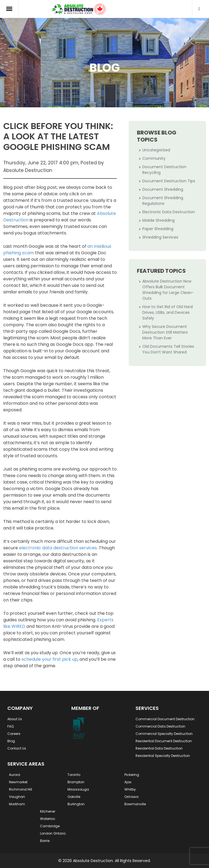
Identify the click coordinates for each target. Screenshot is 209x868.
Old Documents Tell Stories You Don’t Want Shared (168, 349)
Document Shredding (163, 189)
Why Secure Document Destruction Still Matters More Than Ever (165, 332)
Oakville (74, 797)
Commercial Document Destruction (165, 719)
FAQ (10, 726)
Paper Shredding (158, 229)
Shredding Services (160, 237)
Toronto (74, 775)
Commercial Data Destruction (160, 726)
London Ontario (53, 833)
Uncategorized (156, 150)
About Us (15, 719)
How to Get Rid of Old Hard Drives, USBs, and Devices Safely (167, 312)
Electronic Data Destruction (169, 212)
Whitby (130, 789)
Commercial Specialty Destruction (164, 734)
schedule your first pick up (50, 659)
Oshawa (131, 797)
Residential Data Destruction (159, 748)
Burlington (76, 804)
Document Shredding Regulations (163, 201)
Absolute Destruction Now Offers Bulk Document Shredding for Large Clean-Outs (168, 290)
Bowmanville (135, 804)
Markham (17, 804)
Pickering (132, 775)
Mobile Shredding (159, 220)
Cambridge (50, 826)
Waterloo (47, 819)
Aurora (15, 775)
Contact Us (17, 748)
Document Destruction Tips (169, 181)
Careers (14, 734)
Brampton (76, 782)
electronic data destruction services (58, 548)
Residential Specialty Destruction (163, 756)
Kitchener (48, 811)
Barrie (45, 841)
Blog (11, 741)
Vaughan (17, 797)
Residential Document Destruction (164, 741)
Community (154, 158)
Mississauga (78, 789)
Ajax (128, 782)
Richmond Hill (21, 789)
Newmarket (18, 782)
